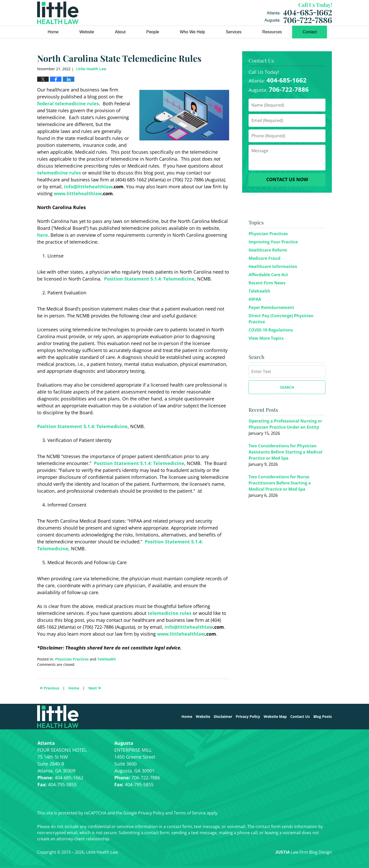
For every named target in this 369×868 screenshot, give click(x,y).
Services (234, 32)
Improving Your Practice (273, 242)
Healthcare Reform (268, 250)
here (43, 235)
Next (95, 688)
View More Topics (266, 338)
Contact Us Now (287, 179)
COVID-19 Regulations (271, 330)
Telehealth (107, 659)
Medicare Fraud (264, 258)
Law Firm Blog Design (304, 852)
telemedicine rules (59, 173)
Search (287, 387)
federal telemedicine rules (68, 104)
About (120, 32)
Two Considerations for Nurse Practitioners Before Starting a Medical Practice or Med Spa (280, 483)
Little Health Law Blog (58, 13)
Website (87, 32)
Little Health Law (298, 13)
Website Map (275, 716)
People (153, 32)
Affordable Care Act (268, 275)
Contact (310, 32)
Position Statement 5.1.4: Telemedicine (149, 279)
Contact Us (300, 716)
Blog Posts (323, 716)
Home (53, 32)
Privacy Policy (248, 716)
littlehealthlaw (95, 187)
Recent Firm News (267, 283)
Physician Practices (72, 659)
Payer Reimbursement (271, 307)
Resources (272, 32)
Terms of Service (190, 813)
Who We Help (192, 32)
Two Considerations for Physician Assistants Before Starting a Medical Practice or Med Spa (285, 452)
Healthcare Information (273, 266)
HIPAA (255, 299)
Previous (49, 688)
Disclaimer (223, 716)
